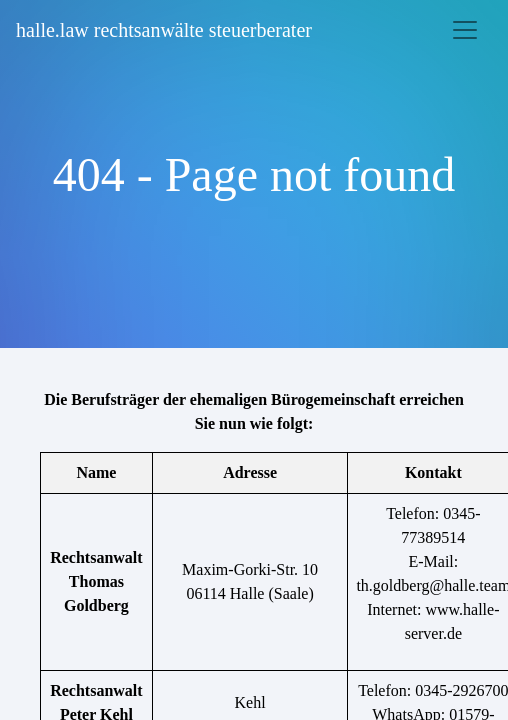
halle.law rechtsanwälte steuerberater (164, 30)
